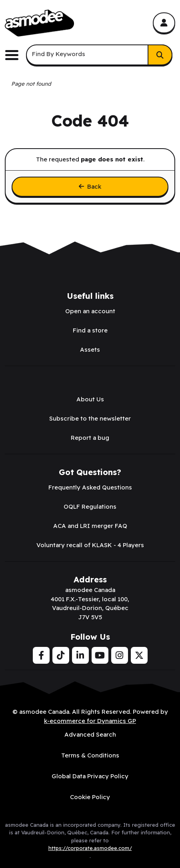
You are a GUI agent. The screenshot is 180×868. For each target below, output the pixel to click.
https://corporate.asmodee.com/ (90, 848)
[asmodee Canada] (39, 23)
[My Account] (164, 23)
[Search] (160, 55)
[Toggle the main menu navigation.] (15, 55)
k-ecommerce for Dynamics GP (90, 721)
